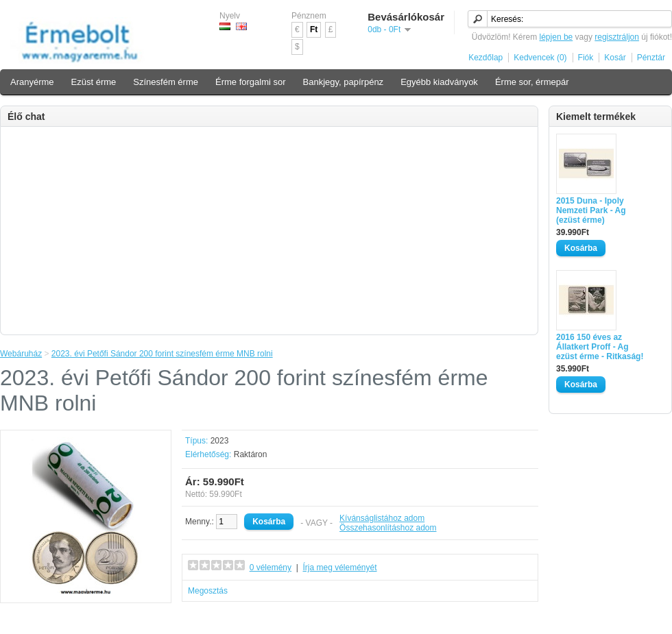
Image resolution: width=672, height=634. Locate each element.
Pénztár (651, 58)
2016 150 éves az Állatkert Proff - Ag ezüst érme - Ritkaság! (600, 347)
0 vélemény (271, 568)
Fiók (586, 58)
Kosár (615, 58)
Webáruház (21, 354)
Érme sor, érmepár (532, 82)
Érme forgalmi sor (251, 82)
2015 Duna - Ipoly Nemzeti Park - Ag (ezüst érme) (591, 210)
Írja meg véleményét (340, 568)
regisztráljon (617, 37)
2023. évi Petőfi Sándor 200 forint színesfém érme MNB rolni (162, 354)
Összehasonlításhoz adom (388, 528)
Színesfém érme (166, 82)
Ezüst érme (94, 82)
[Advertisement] (269, 230)
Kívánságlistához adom (382, 518)
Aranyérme (32, 82)
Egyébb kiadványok (439, 82)
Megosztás (208, 591)
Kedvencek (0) (540, 58)
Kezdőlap (485, 58)
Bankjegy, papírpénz (344, 82)
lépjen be (556, 37)
